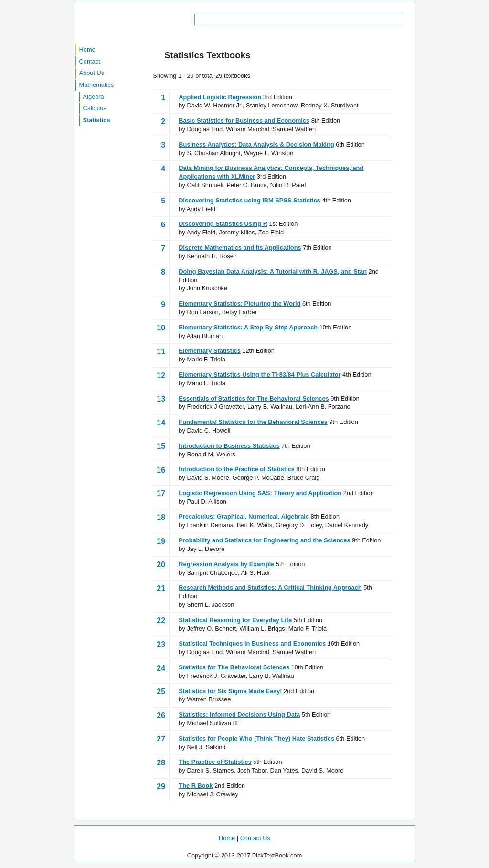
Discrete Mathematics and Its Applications (240, 248)
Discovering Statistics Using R (223, 224)
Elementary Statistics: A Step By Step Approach (248, 327)
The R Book (196, 786)
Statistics (97, 120)
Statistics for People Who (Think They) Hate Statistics (256, 738)
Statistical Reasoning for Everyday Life (235, 620)
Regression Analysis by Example (226, 564)
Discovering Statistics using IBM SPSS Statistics (250, 200)
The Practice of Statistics (215, 762)
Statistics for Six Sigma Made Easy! (230, 691)
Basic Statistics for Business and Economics (244, 121)
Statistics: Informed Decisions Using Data (239, 715)
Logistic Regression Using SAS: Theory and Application (260, 493)
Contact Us (255, 838)
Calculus (95, 108)
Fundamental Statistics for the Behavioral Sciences (253, 422)
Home (87, 49)
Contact (90, 61)
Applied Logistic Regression (220, 97)
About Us (92, 73)
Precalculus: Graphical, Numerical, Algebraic (244, 516)
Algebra (94, 97)
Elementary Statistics (209, 351)
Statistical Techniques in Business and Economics (252, 643)
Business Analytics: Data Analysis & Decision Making (256, 144)
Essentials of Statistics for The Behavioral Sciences (254, 398)
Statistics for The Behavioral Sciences (234, 667)
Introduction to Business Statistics (229, 446)
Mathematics (97, 85)
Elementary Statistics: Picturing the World (239, 303)
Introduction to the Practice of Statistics (236, 469)
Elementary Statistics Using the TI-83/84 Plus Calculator (260, 375)
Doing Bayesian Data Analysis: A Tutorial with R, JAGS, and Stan (273, 271)
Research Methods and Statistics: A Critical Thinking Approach (270, 587)
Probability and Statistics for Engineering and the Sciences (264, 540)
